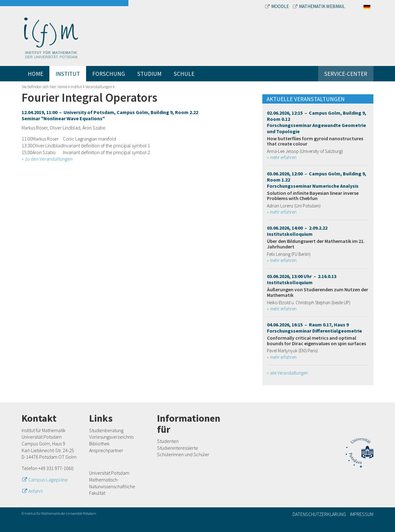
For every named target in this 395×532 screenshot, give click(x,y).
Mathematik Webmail (319, 6)
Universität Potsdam (109, 473)
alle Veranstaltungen (289, 373)
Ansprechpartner (106, 450)
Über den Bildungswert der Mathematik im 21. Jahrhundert (316, 244)
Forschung (109, 74)
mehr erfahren (283, 157)
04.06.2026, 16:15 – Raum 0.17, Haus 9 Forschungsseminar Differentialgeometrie (314, 328)
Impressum (362, 514)
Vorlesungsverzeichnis (111, 437)
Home (35, 74)
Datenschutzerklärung (319, 514)
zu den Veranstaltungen (49, 159)
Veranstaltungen (99, 87)
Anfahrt (35, 491)
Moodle (277, 6)
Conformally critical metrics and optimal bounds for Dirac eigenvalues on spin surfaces (316, 341)
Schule (184, 74)
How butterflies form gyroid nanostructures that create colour (315, 141)
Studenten (168, 441)
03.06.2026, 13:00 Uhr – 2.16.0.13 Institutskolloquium (302, 279)
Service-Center (346, 74)
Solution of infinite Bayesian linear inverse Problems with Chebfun (313, 196)
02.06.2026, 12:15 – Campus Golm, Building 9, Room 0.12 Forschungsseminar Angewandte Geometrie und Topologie (317, 122)
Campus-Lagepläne (48, 480)
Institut (68, 74)
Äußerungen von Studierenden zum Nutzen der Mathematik (318, 292)
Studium (149, 74)
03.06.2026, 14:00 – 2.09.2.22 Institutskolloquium (297, 231)
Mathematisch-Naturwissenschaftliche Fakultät (112, 486)
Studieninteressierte (178, 448)
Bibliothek (99, 444)
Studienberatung (106, 430)
